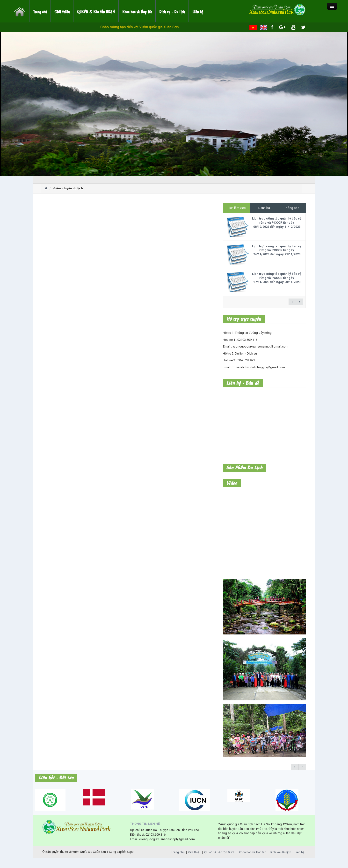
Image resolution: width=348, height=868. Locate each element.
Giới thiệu (62, 11)
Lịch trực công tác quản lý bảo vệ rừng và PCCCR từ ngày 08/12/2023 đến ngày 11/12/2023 (277, 223)
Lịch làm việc (237, 208)
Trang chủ (40, 11)
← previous (292, 302)
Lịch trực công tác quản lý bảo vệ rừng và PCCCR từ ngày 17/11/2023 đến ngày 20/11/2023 (277, 278)
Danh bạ (264, 208)
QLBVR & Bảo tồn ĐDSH (96, 11)
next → (299, 302)
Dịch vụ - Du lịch (172, 11)
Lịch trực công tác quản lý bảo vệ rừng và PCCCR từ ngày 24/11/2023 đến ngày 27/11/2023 (277, 250)
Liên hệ (198, 11)
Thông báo (292, 208)
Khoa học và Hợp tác (137, 11)
